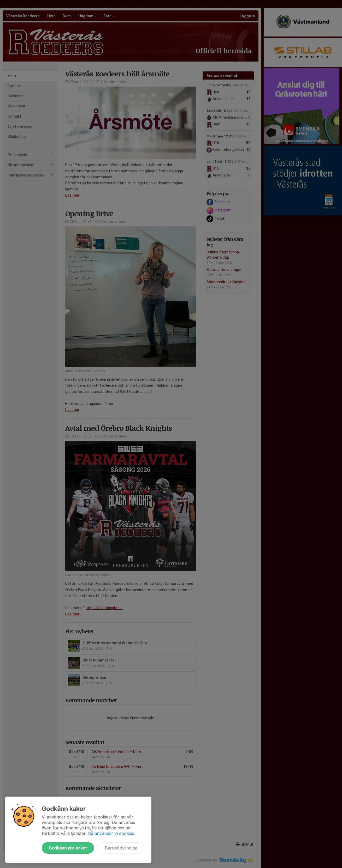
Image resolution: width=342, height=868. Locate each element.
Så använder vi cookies (111, 833)
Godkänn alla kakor (68, 848)
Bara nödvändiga (121, 848)
